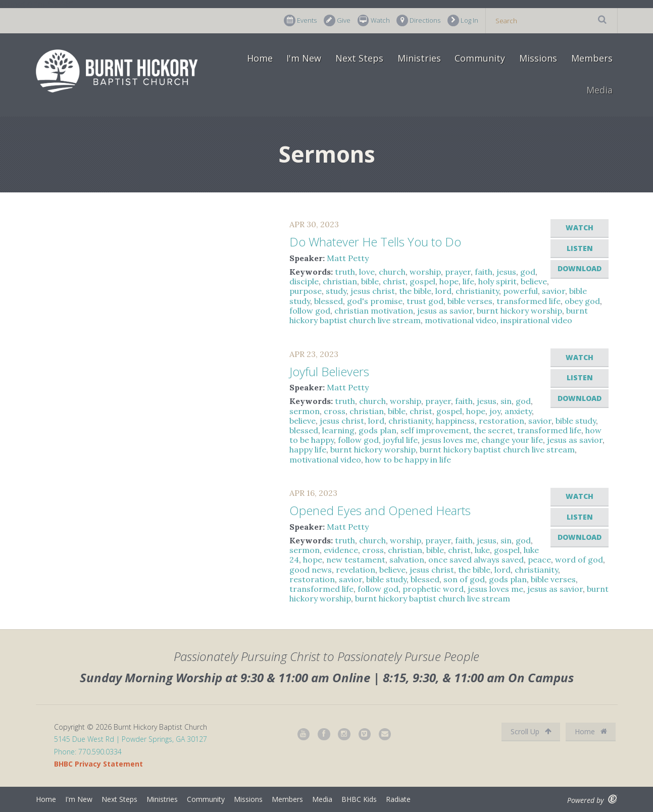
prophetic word (433, 589)
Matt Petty (348, 258)
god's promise (375, 301)
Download (580, 268)
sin (506, 401)
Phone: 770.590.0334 (88, 752)
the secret (493, 430)
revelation (356, 570)
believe (534, 281)
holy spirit (497, 281)
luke (482, 550)
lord (443, 291)
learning (338, 430)
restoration (501, 421)
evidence (341, 550)
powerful (520, 291)
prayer (458, 272)
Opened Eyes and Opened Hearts (380, 510)
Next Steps (359, 58)
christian (340, 281)
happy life (308, 449)
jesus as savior (445, 311)
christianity (477, 291)
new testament (356, 560)
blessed (329, 301)
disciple (304, 281)
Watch (374, 20)
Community (480, 58)
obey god (582, 301)
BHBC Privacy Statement (98, 764)
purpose (306, 291)
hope (449, 281)
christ (394, 281)
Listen (580, 248)
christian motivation (374, 311)
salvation (407, 560)
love (367, 272)
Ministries (419, 58)
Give (337, 20)
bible (370, 281)
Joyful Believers (329, 371)
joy (495, 411)
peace (539, 560)
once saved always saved (476, 560)
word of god (579, 560)
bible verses (470, 301)
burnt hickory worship (519, 311)
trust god (425, 301)
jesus (506, 272)
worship (425, 272)
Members (592, 58)
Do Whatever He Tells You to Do (375, 242)
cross (335, 411)
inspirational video (536, 320)
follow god (310, 311)
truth (345, 272)
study (336, 291)
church (392, 272)
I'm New (304, 58)
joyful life (400, 440)
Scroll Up (531, 731)
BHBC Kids (359, 799)
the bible (415, 291)
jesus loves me (449, 440)
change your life (512, 440)
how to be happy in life (408, 460)
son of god (464, 579)
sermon (305, 411)
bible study (576, 421)
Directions (418, 20)
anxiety (518, 411)
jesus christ (373, 291)
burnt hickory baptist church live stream (497, 449)
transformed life (529, 301)
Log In (463, 20)
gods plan (378, 430)
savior (554, 291)
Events (300, 20)
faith (484, 272)
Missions (538, 58)
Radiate (398, 799)
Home (260, 58)
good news (311, 570)
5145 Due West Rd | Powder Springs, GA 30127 (131, 739)
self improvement (435, 430)
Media (599, 90)
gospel (422, 281)
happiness (455, 421)
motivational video (461, 320)
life (468, 281)
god (528, 272)
